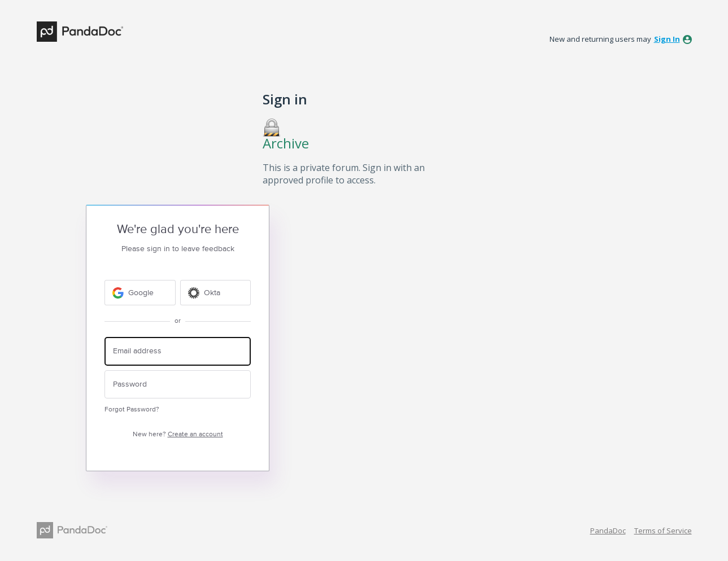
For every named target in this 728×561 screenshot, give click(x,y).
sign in (667, 39)
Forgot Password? (132, 409)
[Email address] (178, 351)
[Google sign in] (140, 293)
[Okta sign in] (216, 293)
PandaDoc (608, 531)
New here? (178, 434)
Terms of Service (663, 531)
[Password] (178, 385)
